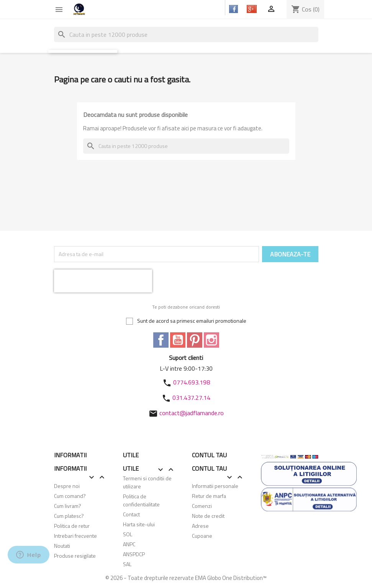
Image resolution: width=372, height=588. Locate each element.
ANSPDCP (134, 554)
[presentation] (103, 281)
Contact (131, 514)
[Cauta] (186, 34)
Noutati (62, 546)
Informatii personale (215, 486)
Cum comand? (70, 496)
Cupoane (202, 536)
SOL (128, 534)
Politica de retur (72, 526)
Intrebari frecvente (75, 536)
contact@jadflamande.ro (192, 413)
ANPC (129, 544)
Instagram (211, 340)
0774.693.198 (192, 382)
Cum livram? (68, 506)
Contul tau (209, 455)
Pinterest (195, 340)
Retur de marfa (209, 496)
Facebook (161, 340)
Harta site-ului (139, 524)
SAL (127, 564)
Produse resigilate (75, 556)
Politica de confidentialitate (141, 500)
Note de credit (208, 516)
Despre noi (67, 486)
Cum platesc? (69, 516)
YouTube (178, 340)
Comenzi (202, 506)
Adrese (200, 526)
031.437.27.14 (191, 397)
